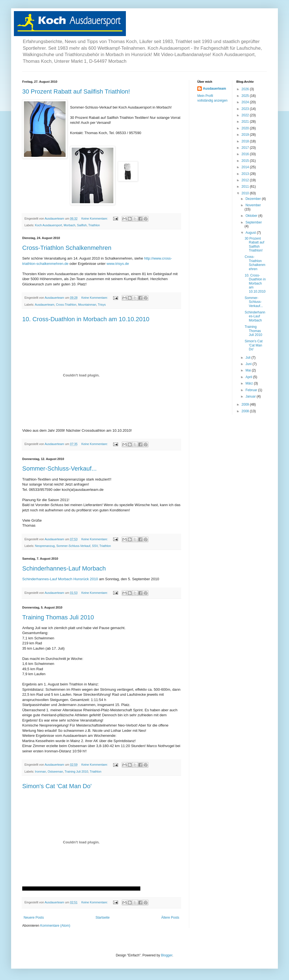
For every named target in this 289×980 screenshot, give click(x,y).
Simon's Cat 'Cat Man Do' (57, 786)
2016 (246, 154)
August (251, 233)
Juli (248, 358)
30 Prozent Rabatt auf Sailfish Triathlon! (76, 91)
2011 (246, 187)
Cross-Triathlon (66, 305)
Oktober (252, 216)
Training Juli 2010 (76, 772)
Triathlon (94, 225)
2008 (246, 411)
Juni (249, 364)
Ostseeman (55, 772)
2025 (246, 96)
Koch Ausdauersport (48, 225)
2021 (246, 122)
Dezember (254, 199)
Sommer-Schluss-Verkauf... (59, 468)
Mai (249, 370)
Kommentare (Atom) (55, 926)
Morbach (69, 225)
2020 (246, 128)
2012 (246, 180)
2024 (246, 102)
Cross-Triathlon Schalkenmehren (67, 248)
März (250, 383)
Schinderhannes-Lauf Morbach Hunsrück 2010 (60, 579)
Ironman (41, 772)
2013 (246, 174)
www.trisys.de (118, 264)
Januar (251, 396)
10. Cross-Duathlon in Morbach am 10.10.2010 (86, 319)
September (254, 222)
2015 (246, 161)
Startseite (103, 918)
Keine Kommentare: (95, 218)
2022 (246, 115)
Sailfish (82, 225)
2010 (246, 193)
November (253, 205)
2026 (246, 89)
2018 (246, 141)
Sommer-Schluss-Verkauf (73, 546)
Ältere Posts (170, 918)
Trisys (102, 305)
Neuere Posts (34, 918)
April (249, 377)
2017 (246, 148)
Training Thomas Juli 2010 (58, 617)
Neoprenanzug (45, 546)
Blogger (167, 955)
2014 (246, 167)
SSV (95, 546)
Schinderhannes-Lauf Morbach (64, 568)
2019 (246, 135)
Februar (252, 390)
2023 (246, 109)
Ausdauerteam (44, 305)
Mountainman (87, 305)
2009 (246, 404)
